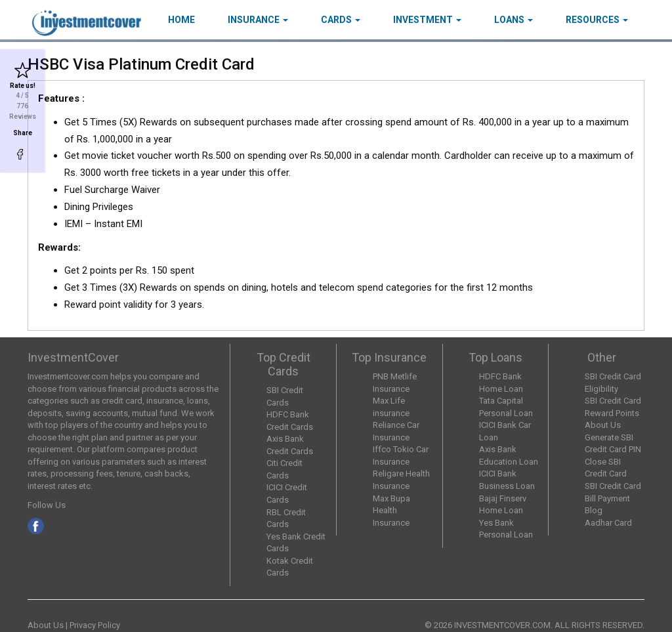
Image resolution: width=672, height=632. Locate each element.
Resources (597, 20)
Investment (427, 20)
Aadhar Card (608, 523)
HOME (181, 20)
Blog (594, 510)
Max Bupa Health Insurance (391, 511)
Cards (341, 20)
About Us (603, 425)
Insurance (258, 20)
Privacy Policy (95, 625)
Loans (514, 20)
